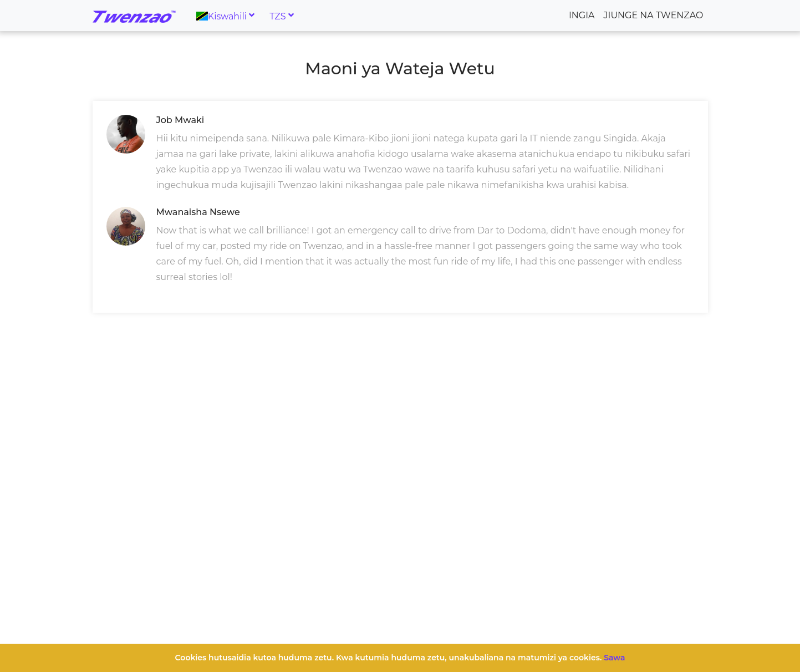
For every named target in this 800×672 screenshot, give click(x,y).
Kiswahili (222, 16)
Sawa (614, 658)
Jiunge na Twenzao (654, 15)
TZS (277, 16)
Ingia (582, 15)
